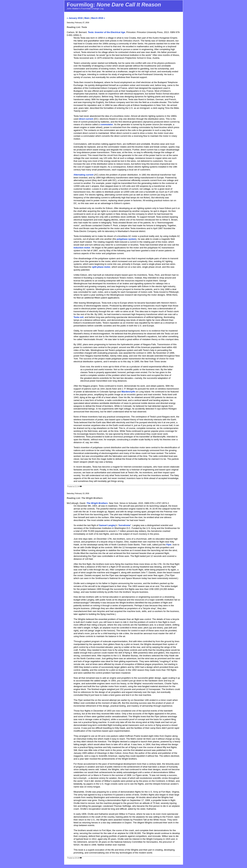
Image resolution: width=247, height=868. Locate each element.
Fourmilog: (114, 5)
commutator (107, 124)
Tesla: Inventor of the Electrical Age (106, 32)
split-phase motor (101, 267)
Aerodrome (125, 525)
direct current (86, 119)
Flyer (169, 545)
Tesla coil (79, 317)
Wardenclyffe (128, 392)
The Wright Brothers (97, 503)
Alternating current (84, 175)
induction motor (82, 248)
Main (87, 18)
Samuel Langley (107, 525)
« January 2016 (75, 18)
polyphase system (126, 239)
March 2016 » (98, 18)
